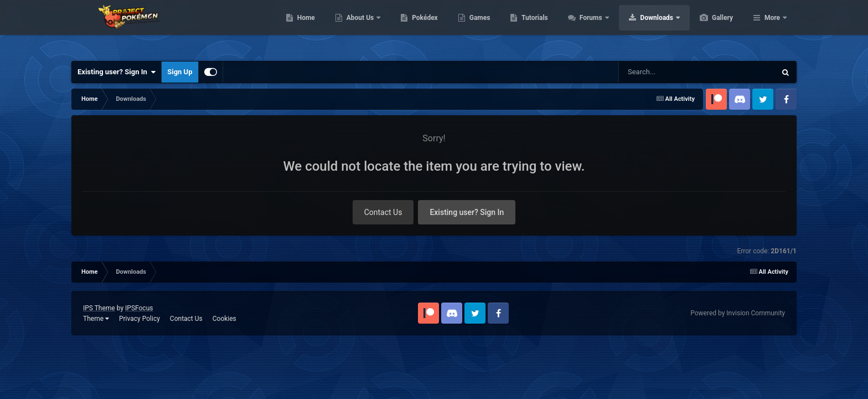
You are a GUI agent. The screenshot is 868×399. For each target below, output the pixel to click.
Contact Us (383, 212)
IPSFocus (139, 308)
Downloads (710, 28)
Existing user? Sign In (117, 72)
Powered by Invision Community (738, 313)
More (772, 28)
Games (532, 28)
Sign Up (180, 72)
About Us (413, 28)
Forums (644, 28)
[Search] (679, 72)
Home (358, 28)
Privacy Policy (139, 319)
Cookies (224, 319)
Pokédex (477, 28)
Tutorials (587, 28)
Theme (96, 319)
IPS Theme (99, 308)
